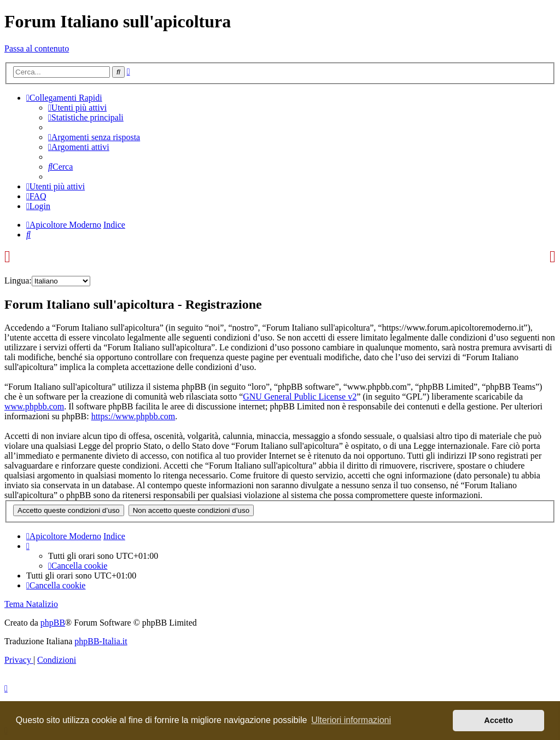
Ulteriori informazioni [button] (351, 720)
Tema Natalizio (31, 604)
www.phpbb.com (34, 406)
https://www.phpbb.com (133, 416)
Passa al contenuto (37, 48)
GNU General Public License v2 (300, 397)
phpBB (53, 623)
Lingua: (18, 281)
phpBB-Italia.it (101, 641)
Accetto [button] (498, 720)
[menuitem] (77, 108)
